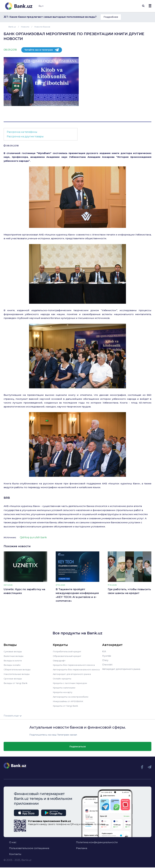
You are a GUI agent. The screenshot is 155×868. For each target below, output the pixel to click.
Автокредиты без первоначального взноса (76, 669)
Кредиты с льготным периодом (70, 682)
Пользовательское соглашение (29, 847)
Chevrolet (107, 665)
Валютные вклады (13, 656)
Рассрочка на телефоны (22, 132)
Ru (41, 6)
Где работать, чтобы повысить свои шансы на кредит (129, 591)
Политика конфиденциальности (97, 841)
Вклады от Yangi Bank (16, 682)
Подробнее (111, 17)
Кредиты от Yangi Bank (65, 704)
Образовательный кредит (67, 656)
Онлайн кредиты (62, 678)
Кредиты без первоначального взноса (74, 665)
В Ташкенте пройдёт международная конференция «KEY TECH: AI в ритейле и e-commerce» (77, 595)
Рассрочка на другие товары (25, 136)
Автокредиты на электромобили (71, 695)
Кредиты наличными (64, 687)
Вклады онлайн (12, 665)
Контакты (15, 852)
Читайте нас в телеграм (39, 50)
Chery (105, 660)
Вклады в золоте (13, 660)
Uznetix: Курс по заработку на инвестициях (24, 591)
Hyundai (107, 656)
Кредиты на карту (63, 691)
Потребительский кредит (67, 651)
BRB (7, 498)
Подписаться (78, 745)
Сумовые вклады (13, 651)
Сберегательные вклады (17, 669)
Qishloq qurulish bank (33, 537)
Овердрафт (59, 660)
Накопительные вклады (16, 673)
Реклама (82, 847)
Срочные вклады (13, 678)
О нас (13, 841)
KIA (104, 651)
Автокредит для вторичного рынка (72, 673)
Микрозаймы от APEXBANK (68, 700)
